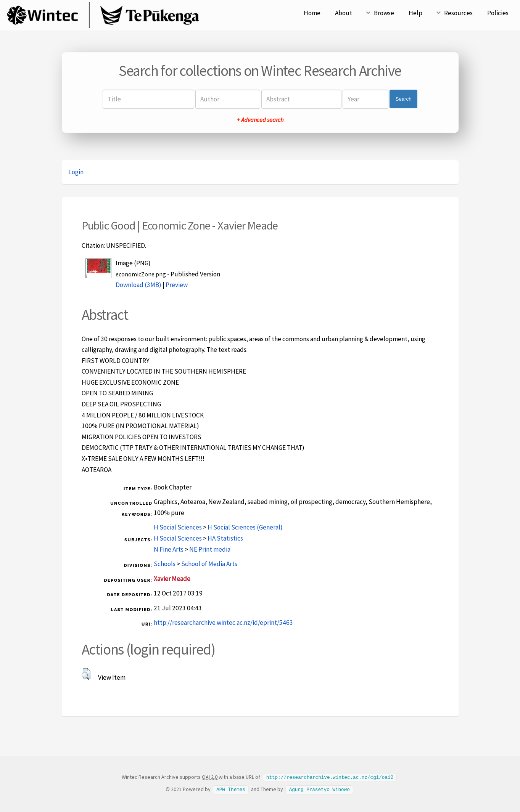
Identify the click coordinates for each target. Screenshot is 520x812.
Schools (165, 564)
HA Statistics (225, 538)
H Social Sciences (178, 527)
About (344, 13)
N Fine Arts (169, 549)
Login (76, 172)
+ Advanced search (260, 120)
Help (415, 13)
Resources (458, 13)
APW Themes (231, 789)
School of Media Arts (209, 564)
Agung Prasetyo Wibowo (320, 789)
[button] (86, 674)
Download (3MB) (138, 285)
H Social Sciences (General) (245, 527)
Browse (384, 13)
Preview (177, 285)
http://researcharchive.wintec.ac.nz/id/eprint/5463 (223, 623)
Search (403, 99)
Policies (498, 13)
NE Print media (210, 549)
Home (312, 13)
